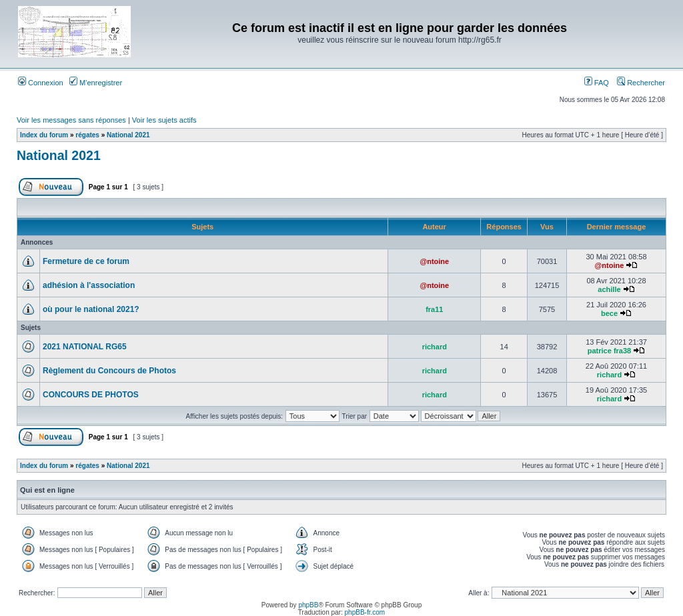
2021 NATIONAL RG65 (85, 347)
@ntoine (434, 261)
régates (87, 135)
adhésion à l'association (89, 285)
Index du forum (44, 135)
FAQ (597, 83)
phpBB (308, 605)
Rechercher (641, 83)
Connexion (41, 83)
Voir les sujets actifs (164, 120)
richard (435, 347)
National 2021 (128, 135)
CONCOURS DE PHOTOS (91, 395)
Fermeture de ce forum (86, 261)
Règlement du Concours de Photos (109, 371)
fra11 (434, 309)
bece (609, 313)
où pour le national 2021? (91, 309)
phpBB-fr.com (365, 612)
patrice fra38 (609, 351)
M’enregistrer (96, 83)
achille (609, 289)
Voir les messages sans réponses (71, 120)
